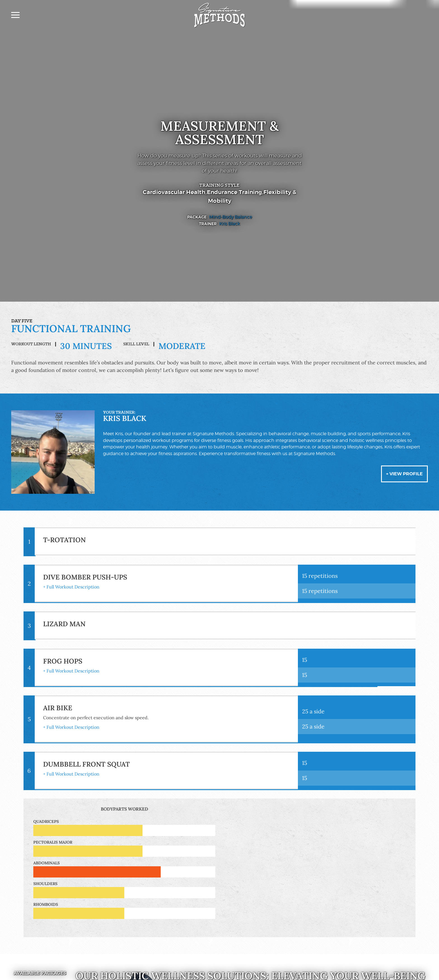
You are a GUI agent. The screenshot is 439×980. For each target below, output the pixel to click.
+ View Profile (404, 474)
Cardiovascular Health (174, 192)
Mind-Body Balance (231, 217)
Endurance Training (234, 192)
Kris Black (230, 224)
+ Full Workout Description (71, 587)
